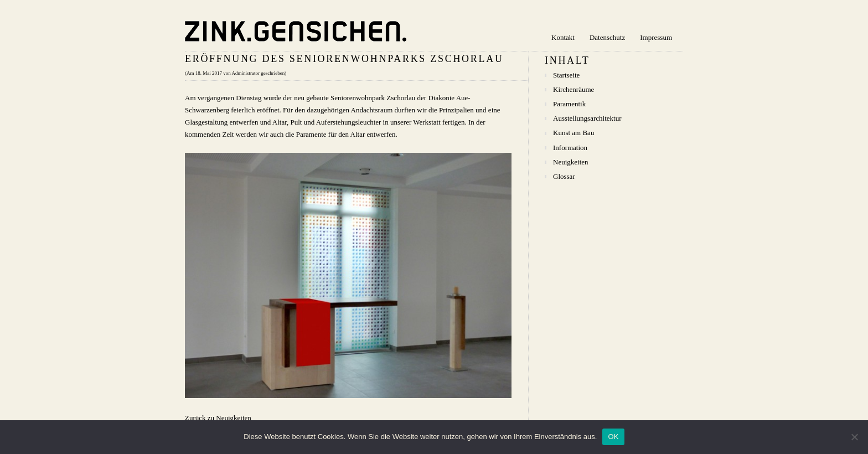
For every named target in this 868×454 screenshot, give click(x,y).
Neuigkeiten (571, 162)
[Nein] (854, 437)
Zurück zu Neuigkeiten (218, 418)
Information (570, 148)
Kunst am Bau (573, 133)
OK (613, 437)
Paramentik (569, 104)
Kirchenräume (573, 89)
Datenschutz (607, 37)
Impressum (656, 37)
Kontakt (563, 37)
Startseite (566, 75)
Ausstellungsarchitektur (587, 118)
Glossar (564, 176)
